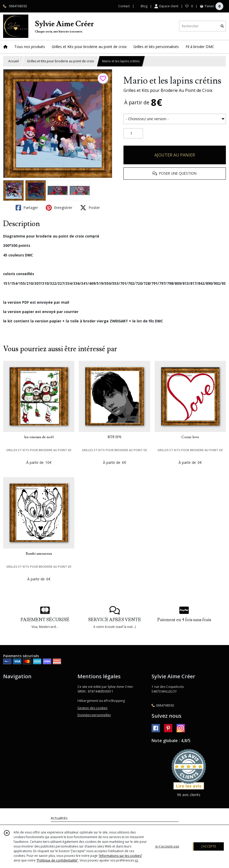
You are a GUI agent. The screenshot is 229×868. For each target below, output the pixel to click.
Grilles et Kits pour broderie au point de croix (60, 61)
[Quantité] (133, 133)
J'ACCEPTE (209, 846)
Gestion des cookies (92, 708)
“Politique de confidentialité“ (57, 860)
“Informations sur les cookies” (120, 856)
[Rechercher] (222, 26)
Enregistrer (59, 208)
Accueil (14, 61)
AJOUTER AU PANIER (175, 155)
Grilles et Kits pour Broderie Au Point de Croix (168, 90)
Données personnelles (94, 715)
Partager (27, 208)
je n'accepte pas (167, 846)
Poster (90, 208)
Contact (124, 6)
